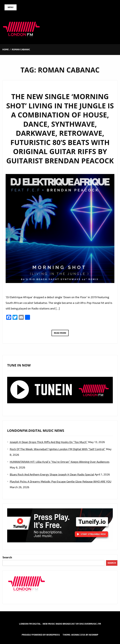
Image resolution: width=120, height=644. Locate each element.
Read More (61, 333)
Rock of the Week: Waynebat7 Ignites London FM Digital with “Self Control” (57, 449)
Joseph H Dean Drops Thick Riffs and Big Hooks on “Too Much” (49, 442)
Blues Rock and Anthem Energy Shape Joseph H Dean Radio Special (52, 474)
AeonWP (94, 635)
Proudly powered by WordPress (41, 635)
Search (7, 557)
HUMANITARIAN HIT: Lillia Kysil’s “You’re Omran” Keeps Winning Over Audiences (60, 462)
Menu (11, 7)
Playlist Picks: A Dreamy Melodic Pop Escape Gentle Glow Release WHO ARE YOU (60, 481)
